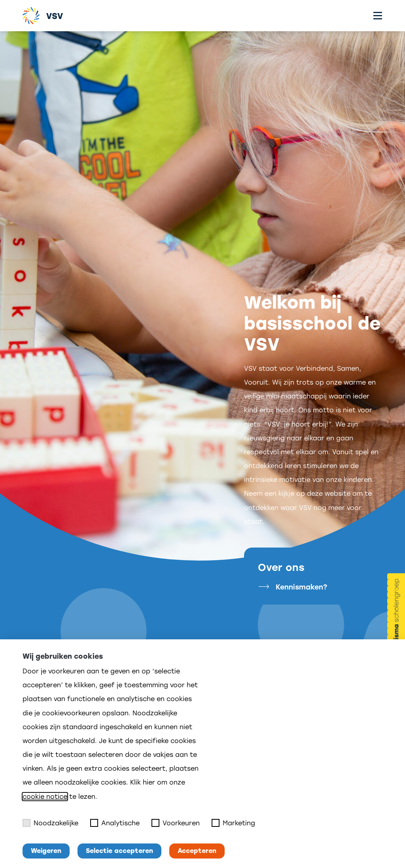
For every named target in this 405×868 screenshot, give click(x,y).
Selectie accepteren (119, 851)
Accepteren (197, 851)
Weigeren (46, 851)
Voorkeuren (176, 823)
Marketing (233, 823)
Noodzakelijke (50, 823)
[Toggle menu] (378, 16)
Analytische (115, 823)
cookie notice (45, 797)
